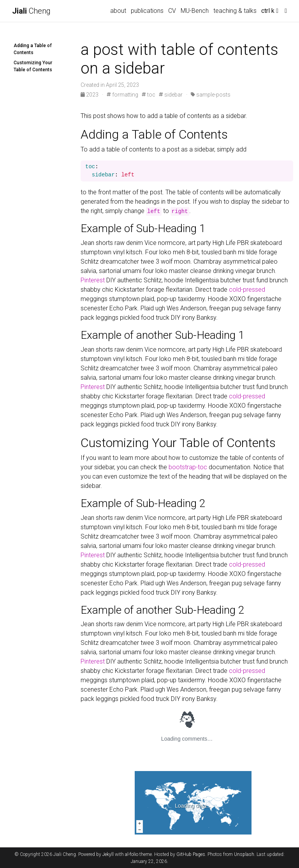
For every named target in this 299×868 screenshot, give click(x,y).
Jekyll (108, 854)
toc (149, 95)
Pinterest (93, 280)
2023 (90, 95)
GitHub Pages (191, 854)
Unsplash (244, 854)
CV (172, 11)
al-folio (132, 854)
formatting (122, 95)
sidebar (171, 95)
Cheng (31, 11)
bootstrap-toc (188, 467)
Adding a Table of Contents (33, 49)
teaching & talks (235, 11)
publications (147, 11)
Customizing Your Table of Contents (33, 66)
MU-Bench (195, 11)
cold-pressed (247, 290)
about (118, 11)
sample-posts (211, 95)
